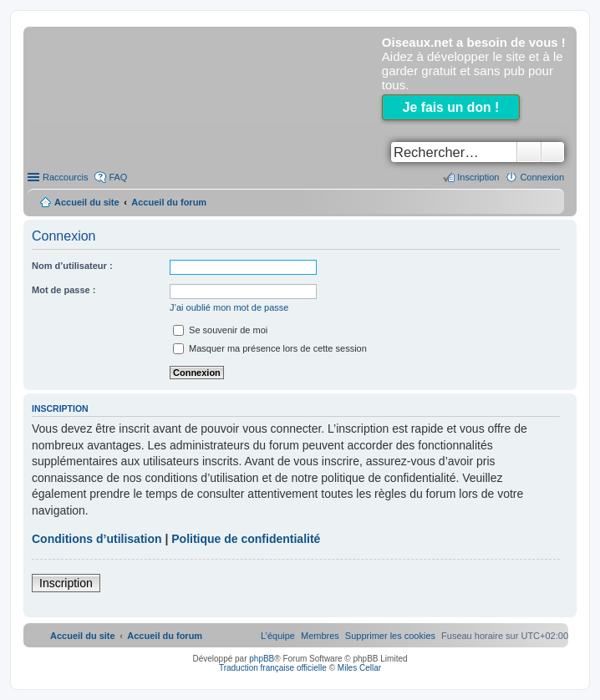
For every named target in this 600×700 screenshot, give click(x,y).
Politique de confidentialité (246, 539)
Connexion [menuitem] (542, 177)
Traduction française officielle (273, 668)
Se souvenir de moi (220, 330)
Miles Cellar (359, 668)
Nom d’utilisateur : (72, 266)
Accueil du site (87, 202)
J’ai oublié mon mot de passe (229, 307)
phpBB (262, 659)
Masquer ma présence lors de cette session (270, 348)
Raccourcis (65, 177)
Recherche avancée (553, 152)
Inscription (66, 583)
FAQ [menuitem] (118, 177)
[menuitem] (390, 636)
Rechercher (529, 152)
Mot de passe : (64, 290)
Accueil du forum (169, 202)
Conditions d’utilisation (97, 539)
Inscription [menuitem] (478, 177)
